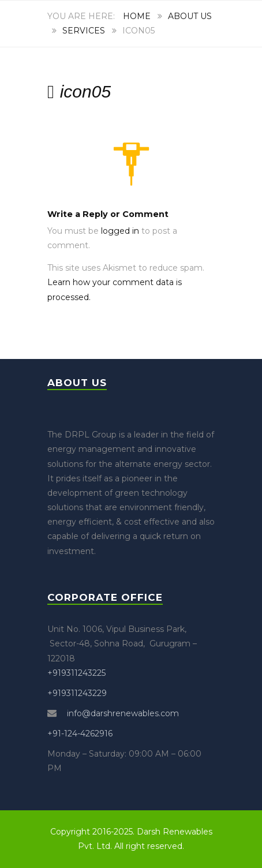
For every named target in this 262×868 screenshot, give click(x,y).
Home (137, 16)
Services (84, 31)
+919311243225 (76, 673)
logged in (120, 231)
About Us (190, 16)
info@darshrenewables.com (122, 713)
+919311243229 (77, 693)
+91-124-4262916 (80, 734)
